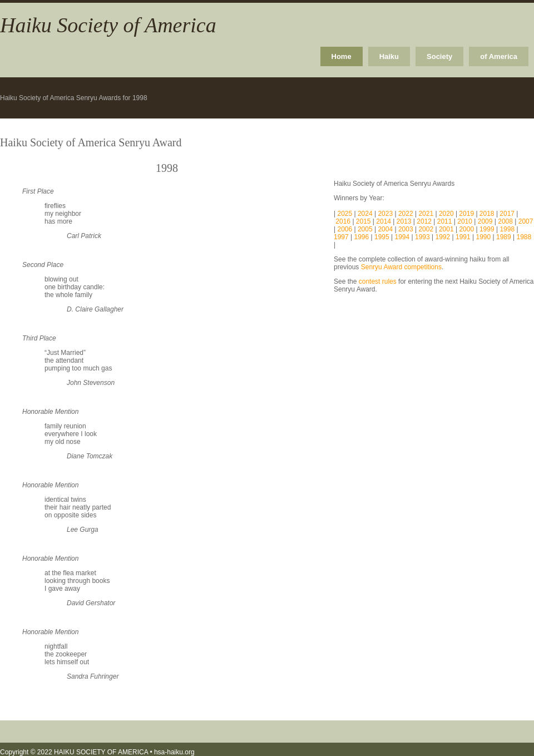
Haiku (389, 56)
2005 (365, 229)
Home (342, 56)
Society (439, 56)
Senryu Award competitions (401, 267)
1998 (507, 229)
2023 (386, 214)
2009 (486, 221)
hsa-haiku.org (174, 752)
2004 (384, 229)
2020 (447, 214)
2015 (364, 221)
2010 (465, 221)
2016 (344, 221)
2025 (345, 214)
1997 (341, 237)
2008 (506, 221)
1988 (524, 237)
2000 (466, 229)
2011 (446, 221)
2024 (366, 214)
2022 (407, 214)
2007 (526, 221)
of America (499, 56)
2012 (425, 221)
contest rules (378, 281)
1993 (422, 237)
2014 (384, 221)
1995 (382, 237)
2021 (427, 214)
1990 (484, 237)
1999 (487, 229)
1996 (362, 237)
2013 (405, 221)
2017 (508, 214)
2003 (406, 229)
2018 (488, 214)
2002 (426, 229)
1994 (402, 237)
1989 (504, 237)
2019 (467, 214)
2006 (345, 229)
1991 (463, 237)
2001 (446, 229)
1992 (443, 237)
